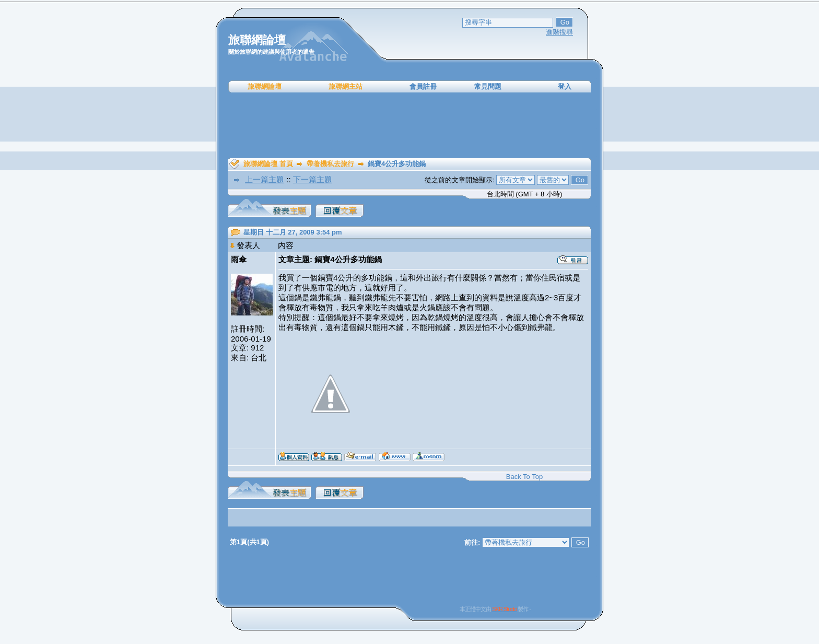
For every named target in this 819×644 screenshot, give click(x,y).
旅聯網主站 (346, 86)
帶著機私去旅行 (330, 164)
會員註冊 (423, 86)
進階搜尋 (559, 32)
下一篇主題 (313, 179)
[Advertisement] (409, 125)
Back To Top (524, 477)
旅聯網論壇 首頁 (268, 164)
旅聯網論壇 (265, 86)
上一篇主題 (265, 179)
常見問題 (488, 86)
